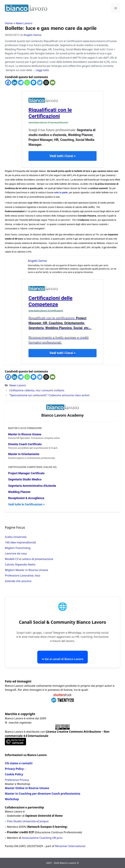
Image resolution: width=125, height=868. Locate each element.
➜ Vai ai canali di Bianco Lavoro (62, 659)
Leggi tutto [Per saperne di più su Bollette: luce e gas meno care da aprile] (42, 70)
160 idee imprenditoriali (20, 542)
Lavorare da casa (16, 553)
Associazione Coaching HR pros (42, 838)
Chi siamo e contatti (19, 763)
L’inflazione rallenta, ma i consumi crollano (37, 390)
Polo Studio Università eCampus (28, 821)
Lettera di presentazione (37, 559)
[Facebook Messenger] (33, 83)
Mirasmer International (70, 846)
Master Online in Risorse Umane (27, 788)
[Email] (52, 83)
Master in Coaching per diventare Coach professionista (43, 794)
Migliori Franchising (18, 548)
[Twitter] (40, 83)
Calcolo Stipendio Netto (20, 564)
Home (9, 23)
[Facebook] (8, 83)
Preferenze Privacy (17, 780)
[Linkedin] (14, 83)
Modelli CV (12, 559)
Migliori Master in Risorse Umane (26, 570)
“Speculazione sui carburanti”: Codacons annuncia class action (49, 395)
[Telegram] (21, 83)
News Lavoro (24, 23)
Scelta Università (16, 537)
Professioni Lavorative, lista (23, 575)
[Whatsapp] (27, 83)
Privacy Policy (14, 769)
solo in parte (61, 192)
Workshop (12, 799)
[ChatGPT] (46, 83)
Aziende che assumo (18, 581)
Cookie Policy (14, 774)
